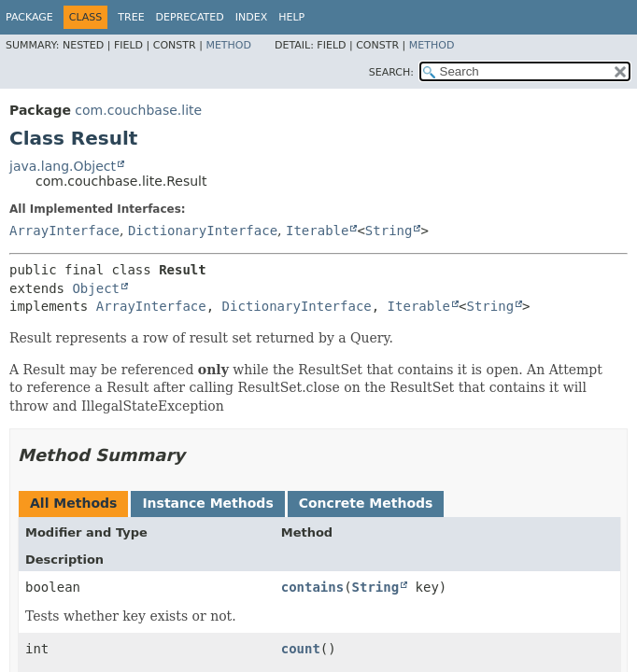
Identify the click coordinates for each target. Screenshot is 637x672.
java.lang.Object (63, 166)
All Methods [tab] (73, 503)
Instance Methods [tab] (207, 503)
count (301, 649)
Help (291, 17)
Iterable (317, 231)
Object (96, 288)
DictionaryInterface (203, 231)
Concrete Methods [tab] (366, 503)
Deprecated (190, 17)
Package (29, 17)
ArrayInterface (64, 231)
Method (228, 45)
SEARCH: (391, 72)
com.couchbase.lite (138, 110)
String (389, 231)
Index (251, 17)
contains (312, 587)
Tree (131, 17)
